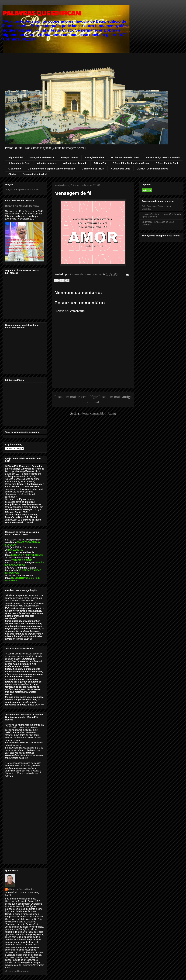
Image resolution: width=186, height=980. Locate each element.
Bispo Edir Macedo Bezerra (22, 206)
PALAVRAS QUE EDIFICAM (42, 13)
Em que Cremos (70, 158)
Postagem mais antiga (115, 397)
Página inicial (15, 158)
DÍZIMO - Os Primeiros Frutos (152, 169)
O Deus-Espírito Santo (167, 163)
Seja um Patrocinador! (35, 174)
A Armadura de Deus (19, 163)
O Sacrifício (15, 169)
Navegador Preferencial (42, 158)
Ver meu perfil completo (17, 971)
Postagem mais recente (72, 397)
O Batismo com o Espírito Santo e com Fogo (51, 169)
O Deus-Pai (100, 163)
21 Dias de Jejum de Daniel (125, 158)
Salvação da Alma (94, 158)
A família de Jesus (47, 163)
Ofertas (12, 174)
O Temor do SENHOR (93, 169)
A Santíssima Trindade (75, 163)
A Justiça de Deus (121, 169)
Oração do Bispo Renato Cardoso (22, 190)
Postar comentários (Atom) (99, 413)
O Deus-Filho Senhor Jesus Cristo (131, 163)
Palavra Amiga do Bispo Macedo (163, 158)
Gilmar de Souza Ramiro (21, 889)
